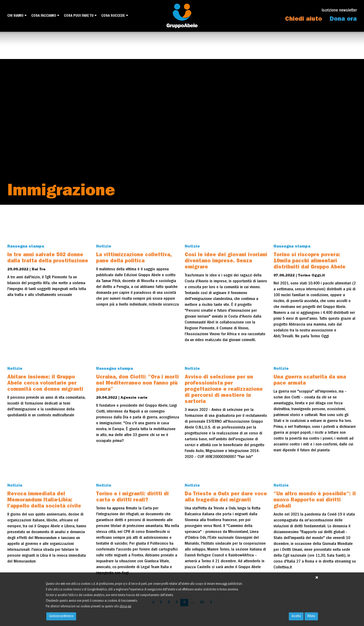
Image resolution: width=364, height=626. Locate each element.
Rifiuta (311, 616)
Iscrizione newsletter (339, 11)
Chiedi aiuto (303, 20)
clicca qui (125, 607)
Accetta (296, 616)
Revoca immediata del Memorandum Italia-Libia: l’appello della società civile (44, 500)
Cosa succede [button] (115, 16)
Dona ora (343, 20)
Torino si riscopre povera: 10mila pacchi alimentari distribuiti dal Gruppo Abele (309, 261)
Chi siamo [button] (17, 16)
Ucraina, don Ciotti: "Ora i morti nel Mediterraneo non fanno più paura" (137, 384)
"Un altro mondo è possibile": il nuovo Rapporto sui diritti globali (315, 500)
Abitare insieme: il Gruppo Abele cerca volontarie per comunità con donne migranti (45, 384)
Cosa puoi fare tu (80, 16)
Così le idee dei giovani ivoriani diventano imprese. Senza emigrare (226, 261)
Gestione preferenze (61, 616)
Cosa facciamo (45, 16)
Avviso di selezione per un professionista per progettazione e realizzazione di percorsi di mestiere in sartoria (224, 390)
